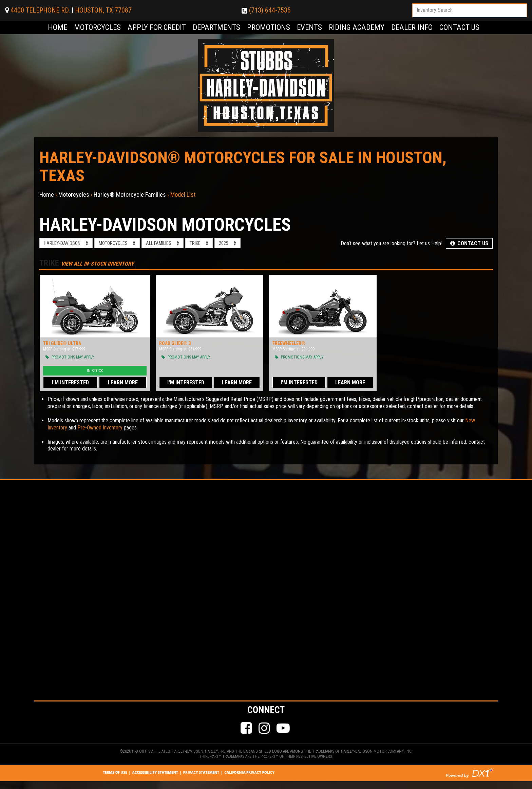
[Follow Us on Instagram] (265, 728)
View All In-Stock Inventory (98, 264)
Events (309, 27)
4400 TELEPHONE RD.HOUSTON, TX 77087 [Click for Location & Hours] (68, 10)
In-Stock (95, 371)
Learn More (123, 382)
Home (58, 27)
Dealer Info (412, 27)
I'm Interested (70, 382)
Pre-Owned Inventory (100, 428)
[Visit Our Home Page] (266, 85)
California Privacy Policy (249, 772)
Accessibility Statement (155, 772)
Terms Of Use (115, 772)
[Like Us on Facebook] (247, 728)
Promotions (269, 27)
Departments (216, 27)
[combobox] (470, 10)
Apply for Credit (157, 27)
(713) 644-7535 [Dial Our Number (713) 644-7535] (266, 10)
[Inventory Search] (470, 10)
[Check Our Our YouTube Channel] (284, 728)
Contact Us (459, 27)
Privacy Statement (201, 772)
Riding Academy (357, 27)
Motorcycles (97, 27)
